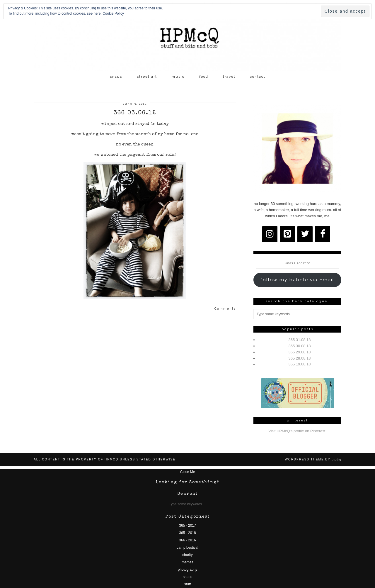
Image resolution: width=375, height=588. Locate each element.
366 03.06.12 (135, 113)
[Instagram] (270, 234)
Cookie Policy (113, 13)
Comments (225, 309)
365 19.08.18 (300, 364)
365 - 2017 (187, 526)
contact (258, 77)
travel (229, 77)
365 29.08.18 (300, 352)
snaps (116, 77)
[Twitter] (305, 234)
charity (187, 555)
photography (188, 570)
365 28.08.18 (300, 358)
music (178, 77)
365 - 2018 (187, 533)
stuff (187, 584)
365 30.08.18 (300, 346)
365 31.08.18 (300, 340)
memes (187, 562)
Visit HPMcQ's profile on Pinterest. (297, 431)
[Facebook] (323, 234)
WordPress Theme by (313, 459)
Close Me (188, 472)
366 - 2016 (187, 540)
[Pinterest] (287, 234)
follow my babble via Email (297, 280)
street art (147, 77)
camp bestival (187, 548)
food (204, 77)
